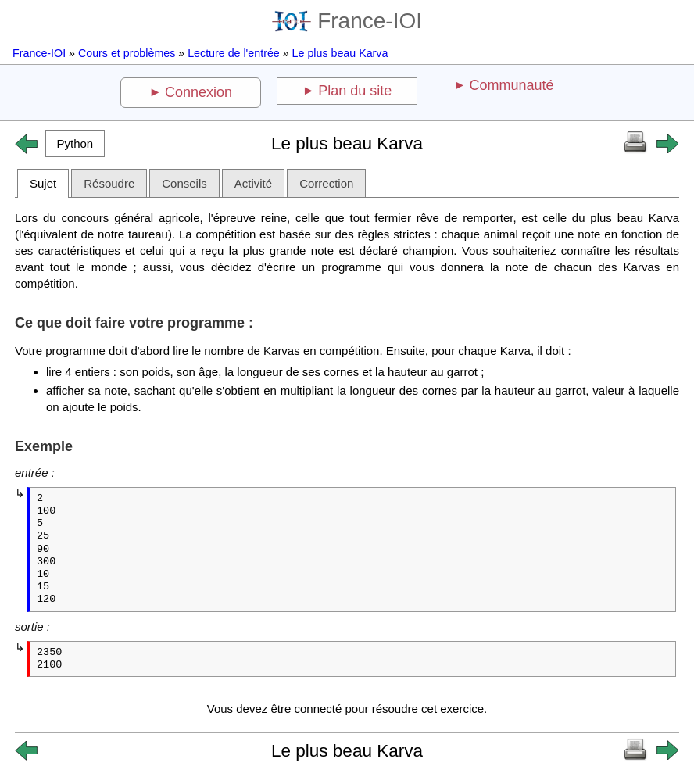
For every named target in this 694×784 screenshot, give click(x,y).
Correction (326, 183)
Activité (253, 183)
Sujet (43, 183)
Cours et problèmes (127, 53)
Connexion (199, 92)
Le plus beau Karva (340, 53)
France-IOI (347, 21)
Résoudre (109, 183)
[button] (75, 143)
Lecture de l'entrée (234, 53)
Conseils (184, 183)
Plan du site (355, 91)
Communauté (511, 85)
